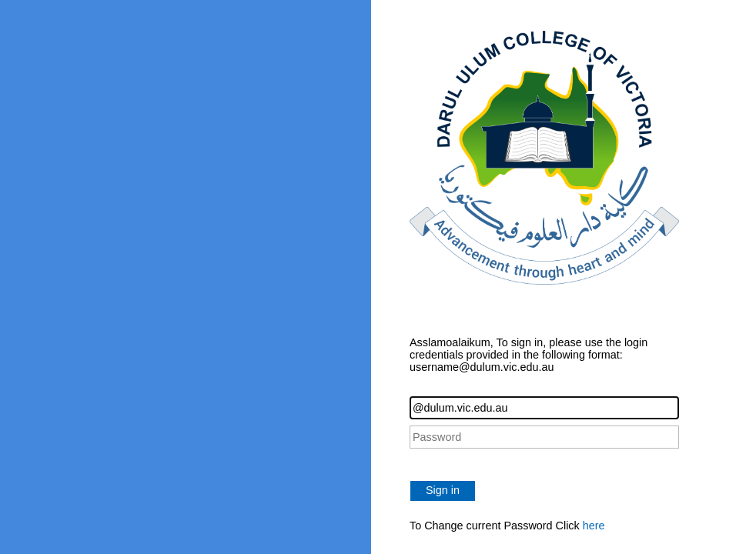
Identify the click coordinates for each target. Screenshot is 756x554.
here (594, 526)
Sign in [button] (443, 490)
